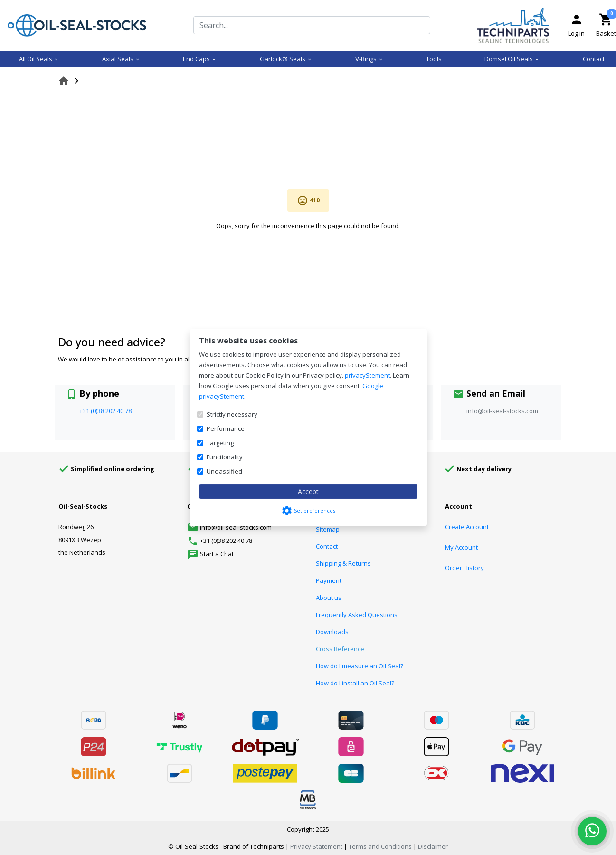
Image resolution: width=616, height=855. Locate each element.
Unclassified (224, 471)
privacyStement (367, 375)
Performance (226, 428)
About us (329, 598)
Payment (329, 580)
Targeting (220, 443)
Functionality (225, 457)
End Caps (200, 59)
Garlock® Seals (286, 59)
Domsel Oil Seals (512, 59)
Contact (594, 59)
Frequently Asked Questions (357, 615)
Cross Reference (340, 649)
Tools (434, 59)
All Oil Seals (39, 59)
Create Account (467, 527)
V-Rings (369, 59)
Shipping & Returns (343, 563)
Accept (308, 491)
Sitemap (328, 529)
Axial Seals (121, 59)
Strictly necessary (232, 414)
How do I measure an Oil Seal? (360, 666)
